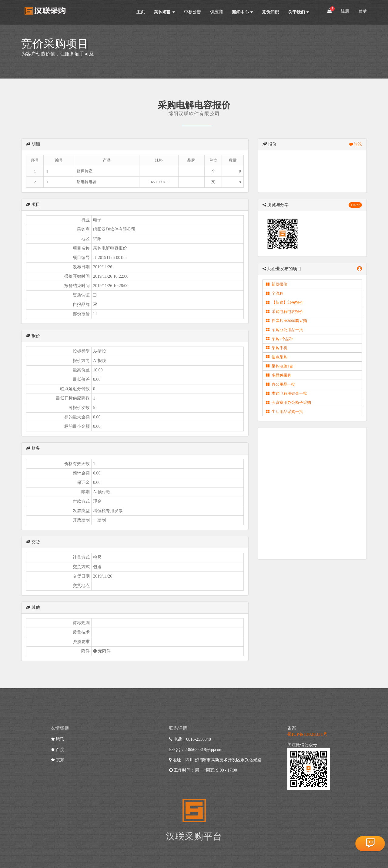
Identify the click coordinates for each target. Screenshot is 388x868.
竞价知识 (270, 12)
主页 (141, 12)
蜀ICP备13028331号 (308, 734)
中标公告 (192, 12)
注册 (345, 11)
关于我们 (296, 12)
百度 (58, 750)
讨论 (356, 144)
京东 (58, 760)
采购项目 (162, 12)
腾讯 (58, 739)
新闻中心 (240, 12)
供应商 (216, 12)
